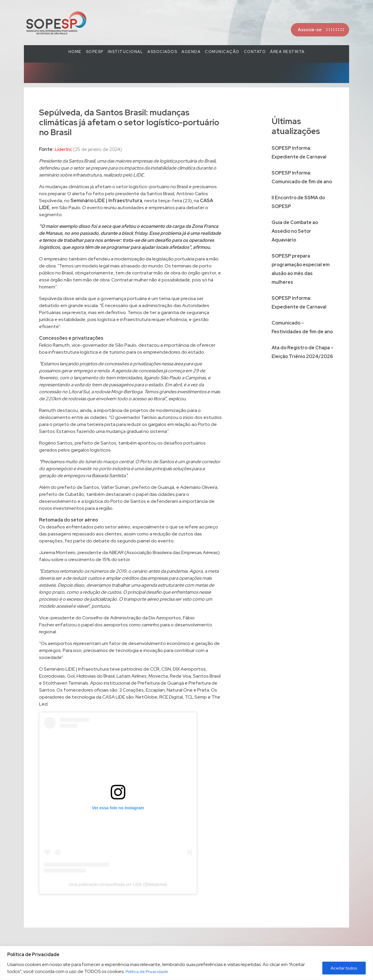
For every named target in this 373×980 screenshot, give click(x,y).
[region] (186, 963)
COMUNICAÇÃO (222, 52)
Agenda (191, 52)
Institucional (126, 52)
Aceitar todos (344, 968)
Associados (162, 52)
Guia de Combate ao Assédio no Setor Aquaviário (295, 231)
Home (75, 52)
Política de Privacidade (147, 972)
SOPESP (95, 52)
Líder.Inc (63, 149)
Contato (255, 52)
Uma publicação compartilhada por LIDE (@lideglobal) (118, 884)
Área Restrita (287, 52)
